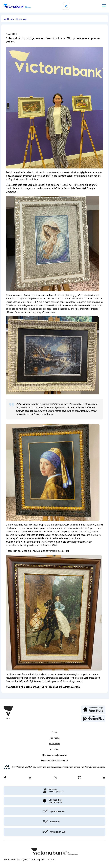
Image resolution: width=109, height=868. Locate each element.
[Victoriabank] (17, 6)
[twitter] (30, 778)
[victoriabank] (54, 790)
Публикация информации (55, 755)
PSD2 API (55, 749)
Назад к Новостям (17, 19)
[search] (66, 6)
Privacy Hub (54, 744)
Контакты (55, 738)
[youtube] (104, 778)
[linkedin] (55, 778)
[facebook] (5, 778)
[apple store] (93, 709)
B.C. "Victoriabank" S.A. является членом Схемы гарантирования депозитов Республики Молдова (59, 767)
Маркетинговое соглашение (55, 761)
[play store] (93, 718)
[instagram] (79, 778)
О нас (54, 732)
